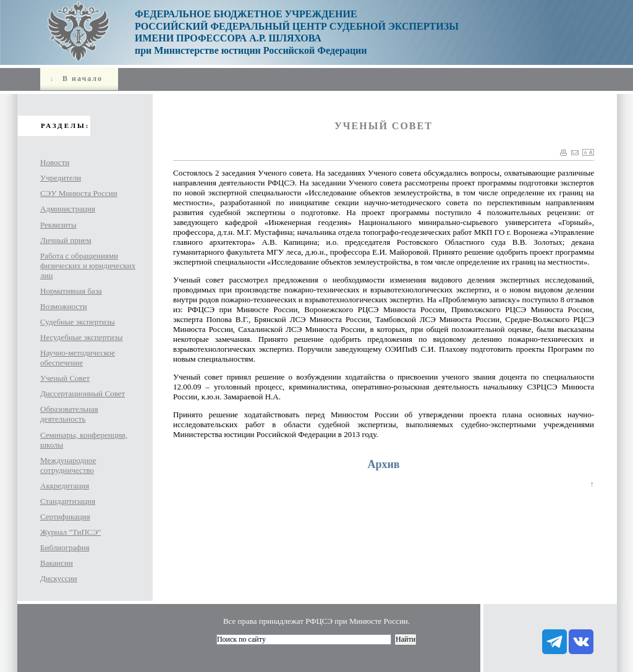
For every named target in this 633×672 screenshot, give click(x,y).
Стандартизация (68, 501)
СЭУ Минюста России (79, 193)
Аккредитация (65, 486)
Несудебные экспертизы (81, 337)
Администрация (68, 209)
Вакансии (57, 563)
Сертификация (65, 517)
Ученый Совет (65, 378)
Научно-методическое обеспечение (78, 358)
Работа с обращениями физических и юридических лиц (88, 266)
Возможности (64, 306)
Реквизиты (58, 225)
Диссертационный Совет (83, 393)
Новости (55, 162)
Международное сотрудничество (68, 465)
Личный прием (66, 240)
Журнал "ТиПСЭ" (70, 532)
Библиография (65, 547)
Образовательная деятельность (69, 414)
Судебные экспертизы (78, 322)
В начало (75, 79)
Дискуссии (59, 578)
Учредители (61, 178)
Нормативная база (71, 291)
